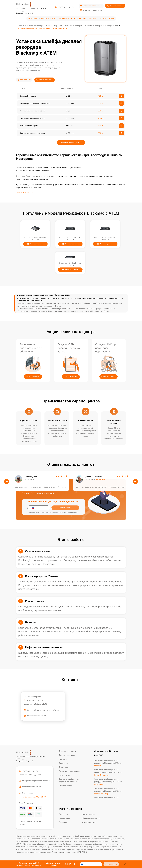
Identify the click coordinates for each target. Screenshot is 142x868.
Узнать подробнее (32, 376)
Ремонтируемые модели (69, 771)
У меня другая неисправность (71, 142)
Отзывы (111, 18)
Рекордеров (64, 822)
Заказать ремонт (37, 244)
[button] (7, 482)
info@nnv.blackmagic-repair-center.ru (41, 710)
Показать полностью (25, 192)
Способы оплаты (66, 786)
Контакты (102, 18)
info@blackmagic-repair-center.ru (35, 781)
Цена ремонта (63, 18)
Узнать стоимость (44, 80)
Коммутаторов (88, 814)
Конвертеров (65, 818)
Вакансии (92, 18)
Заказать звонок (115, 6)
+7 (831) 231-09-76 (66, 7)
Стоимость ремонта (67, 751)
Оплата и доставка (79, 18)
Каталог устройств (48, 18)
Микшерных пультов (91, 818)
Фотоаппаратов (89, 822)
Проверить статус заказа (91, 6)
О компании (32, 18)
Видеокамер (64, 814)
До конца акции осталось (53, 864)
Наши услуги (65, 775)
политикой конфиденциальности (69, 512)
